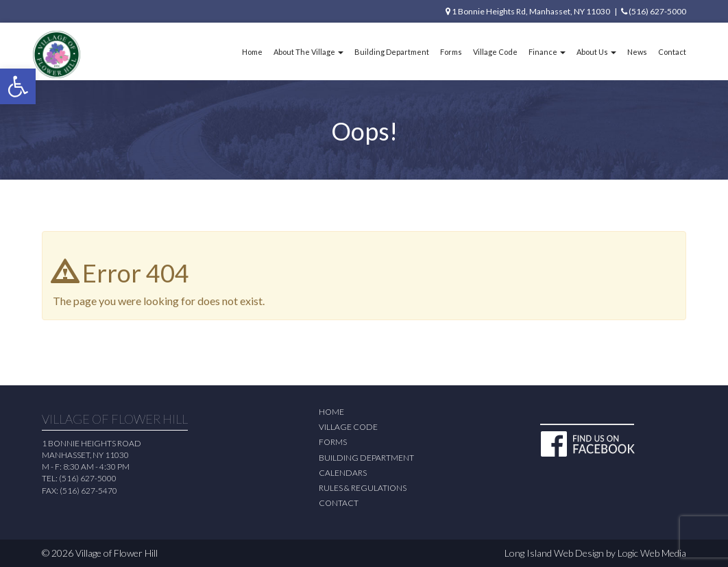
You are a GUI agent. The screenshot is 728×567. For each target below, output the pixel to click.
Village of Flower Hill (117, 553)
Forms (451, 52)
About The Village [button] (308, 52)
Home (252, 52)
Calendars (343, 473)
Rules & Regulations (363, 488)
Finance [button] (547, 52)
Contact (672, 52)
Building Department (392, 52)
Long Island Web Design (554, 553)
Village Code (495, 52)
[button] (18, 86)
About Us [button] (596, 52)
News (637, 52)
